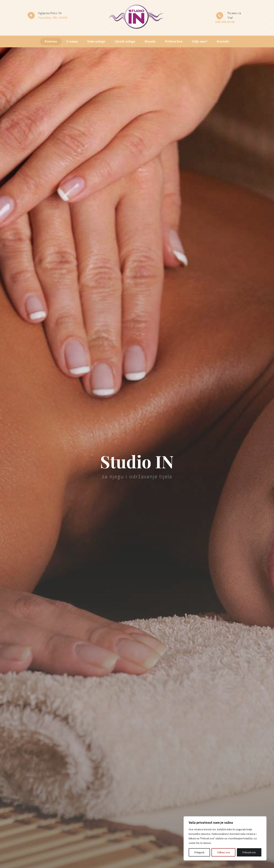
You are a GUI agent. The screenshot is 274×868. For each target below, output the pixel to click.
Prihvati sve (249, 852)
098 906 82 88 (225, 22)
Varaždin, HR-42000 (53, 18)
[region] (225, 838)
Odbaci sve (224, 852)
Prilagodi (199, 852)
